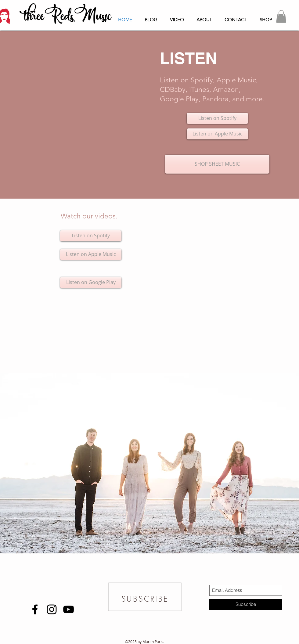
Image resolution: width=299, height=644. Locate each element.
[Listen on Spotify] (217, 118)
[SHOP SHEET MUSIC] (217, 164)
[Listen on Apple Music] (217, 134)
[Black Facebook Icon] (35, 609)
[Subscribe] (246, 604)
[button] (281, 16)
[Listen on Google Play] (91, 282)
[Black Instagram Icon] (52, 609)
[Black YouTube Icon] (68, 609)
